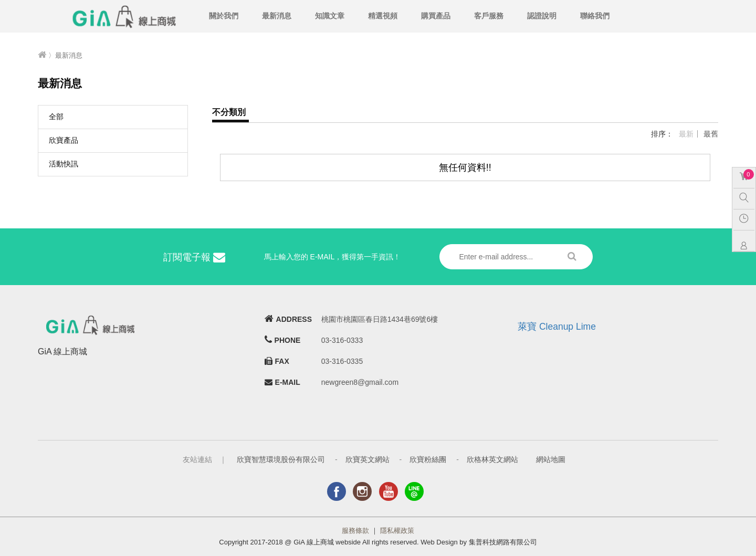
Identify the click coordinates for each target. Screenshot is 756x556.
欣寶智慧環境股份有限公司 (281, 459)
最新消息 (277, 16)
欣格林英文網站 (492, 459)
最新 (686, 134)
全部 (56, 117)
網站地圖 (551, 459)
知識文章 (330, 16)
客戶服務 (489, 16)
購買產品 (436, 16)
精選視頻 (383, 16)
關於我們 (224, 16)
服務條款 (355, 531)
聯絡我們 (595, 16)
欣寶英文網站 (367, 459)
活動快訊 (64, 164)
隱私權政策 (397, 531)
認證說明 (542, 16)
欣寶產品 (64, 140)
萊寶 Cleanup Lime (557, 327)
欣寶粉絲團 (428, 459)
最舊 (711, 134)
